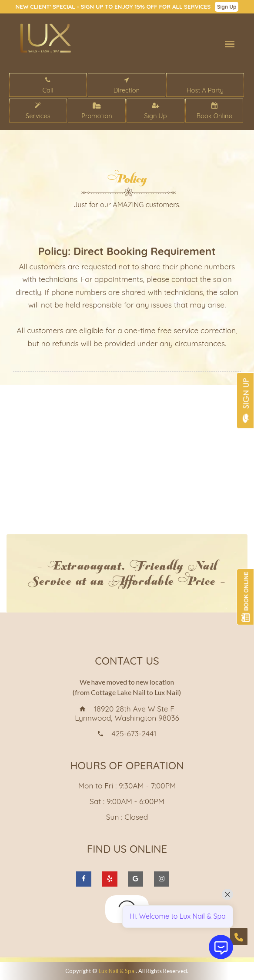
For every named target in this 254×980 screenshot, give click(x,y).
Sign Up (227, 7)
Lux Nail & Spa (117, 971)
